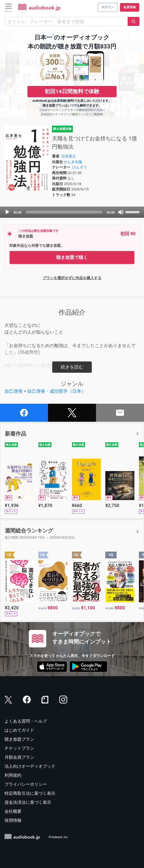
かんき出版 (73, 162)
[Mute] (121, 212)
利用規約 (13, 775)
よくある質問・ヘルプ (26, 721)
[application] (72, 212)
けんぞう (80, 167)
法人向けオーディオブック (30, 766)
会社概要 (13, 811)
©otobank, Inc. (59, 837)
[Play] (7, 212)
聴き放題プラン (19, 739)
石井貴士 (69, 156)
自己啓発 (14, 391)
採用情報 (13, 820)
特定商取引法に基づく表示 (30, 793)
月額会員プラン (19, 757)
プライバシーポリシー (26, 784)
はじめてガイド (19, 730)
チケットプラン (19, 748)
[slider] (64, 212)
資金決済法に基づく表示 (28, 802)
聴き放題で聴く (72, 257)
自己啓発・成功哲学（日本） (56, 391)
